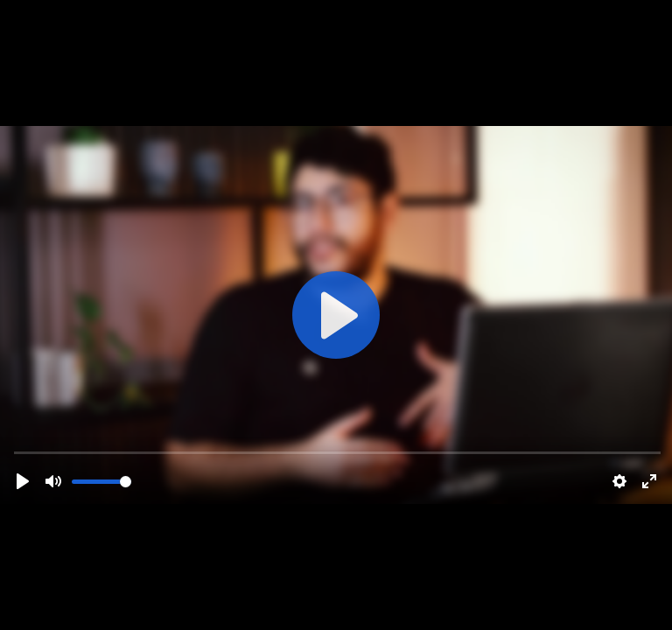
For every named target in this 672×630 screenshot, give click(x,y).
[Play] (23, 481)
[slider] (101, 482)
